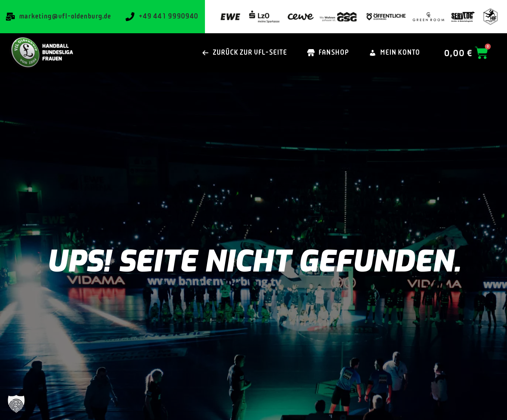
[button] (16, 404)
